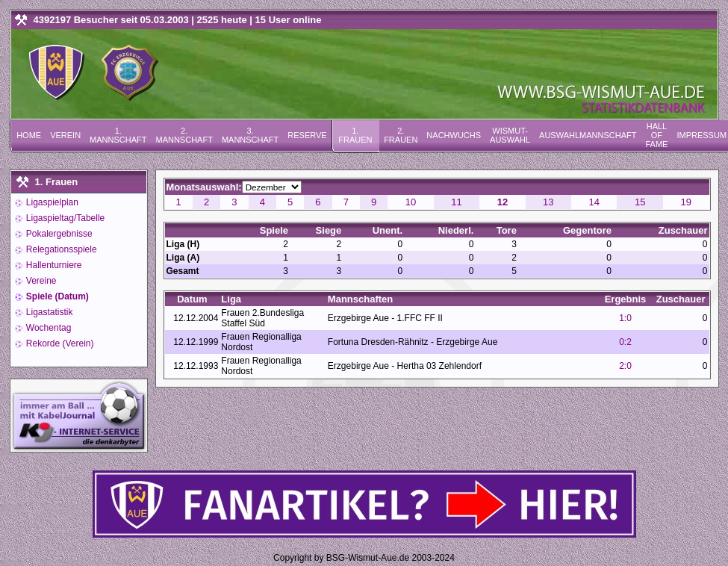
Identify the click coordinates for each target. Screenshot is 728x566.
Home (29, 135)
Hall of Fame (656, 135)
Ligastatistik (49, 312)
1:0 (625, 318)
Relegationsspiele (60, 249)
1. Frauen (355, 135)
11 (456, 202)
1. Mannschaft (118, 135)
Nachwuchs (454, 135)
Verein (65, 135)
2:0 (625, 366)
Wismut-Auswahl (510, 135)
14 (594, 202)
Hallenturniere (53, 265)
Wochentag (48, 328)
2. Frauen (401, 135)
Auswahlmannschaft (588, 135)
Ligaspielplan (51, 202)
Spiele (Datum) (56, 296)
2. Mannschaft (184, 135)
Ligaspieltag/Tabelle (65, 218)
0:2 (625, 342)
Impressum (701, 135)
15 (640, 202)
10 (411, 202)
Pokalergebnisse (58, 234)
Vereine (40, 281)
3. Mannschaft (250, 135)
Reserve (307, 135)
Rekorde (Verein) (59, 343)
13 (548, 202)
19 (685, 202)
